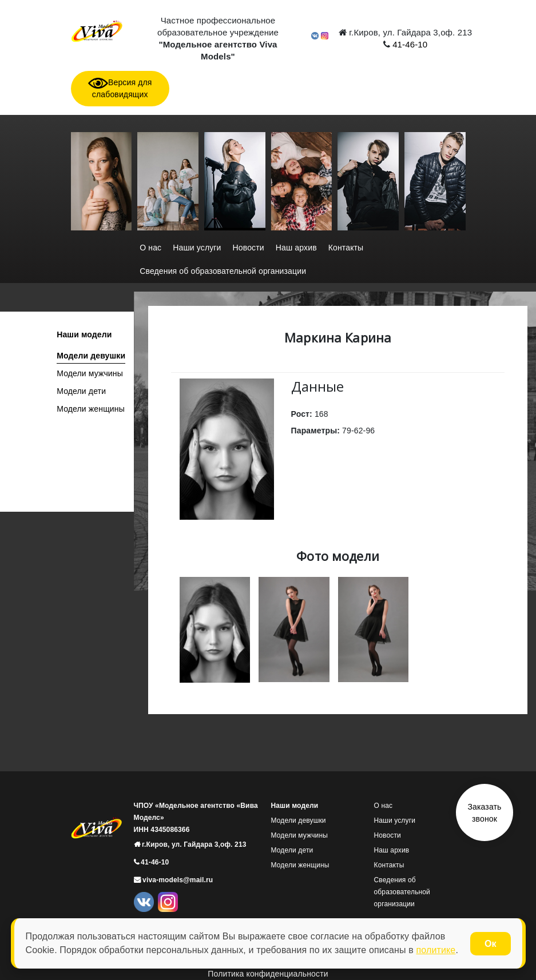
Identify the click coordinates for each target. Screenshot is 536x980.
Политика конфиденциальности (268, 974)
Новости (249, 248)
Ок (490, 944)
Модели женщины (91, 409)
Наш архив (296, 248)
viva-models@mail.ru (177, 880)
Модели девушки (91, 356)
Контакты (346, 248)
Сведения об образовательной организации (223, 271)
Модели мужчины (90, 373)
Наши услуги (197, 248)
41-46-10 (409, 44)
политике (436, 950)
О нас (150, 248)
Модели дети (81, 391)
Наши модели (84, 334)
